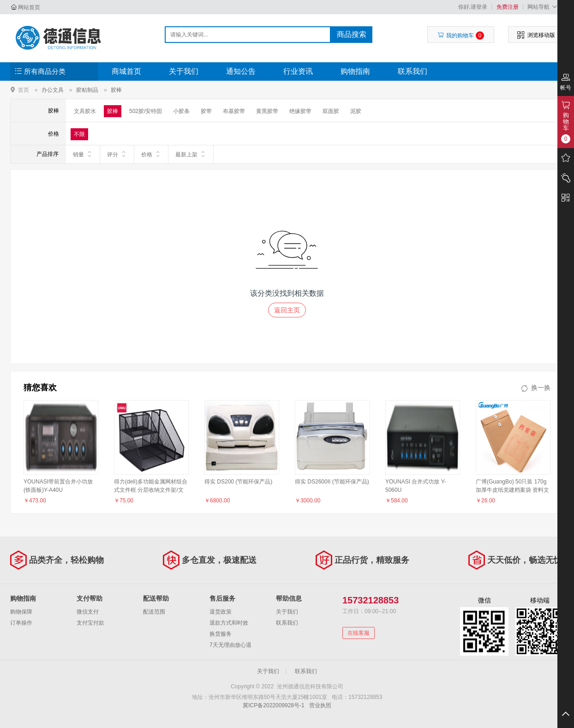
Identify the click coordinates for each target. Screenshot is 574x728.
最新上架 (191, 154)
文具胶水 (85, 111)
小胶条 (181, 111)
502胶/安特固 (146, 111)
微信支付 (88, 612)
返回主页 (287, 310)
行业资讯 (298, 71)
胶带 (206, 111)
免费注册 (508, 7)
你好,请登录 (473, 7)
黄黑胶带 (267, 111)
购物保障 (21, 612)
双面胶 (331, 111)
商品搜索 (352, 34)
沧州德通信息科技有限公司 (59, 38)
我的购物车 (461, 36)
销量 (83, 154)
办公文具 (53, 90)
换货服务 (221, 634)
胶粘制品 (87, 90)
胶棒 (116, 90)
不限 (79, 134)
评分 (117, 154)
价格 (151, 154)
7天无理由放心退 (230, 645)
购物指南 (355, 71)
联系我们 (413, 71)
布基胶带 (234, 111)
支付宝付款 (90, 623)
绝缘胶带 (300, 111)
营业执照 (320, 705)
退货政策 (221, 612)
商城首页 (126, 71)
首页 (24, 90)
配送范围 (154, 612)
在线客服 (359, 633)
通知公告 (241, 71)
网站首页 (29, 7)
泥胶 (356, 111)
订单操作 (21, 623)
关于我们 (184, 71)
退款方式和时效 (229, 623)
